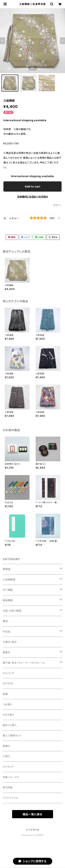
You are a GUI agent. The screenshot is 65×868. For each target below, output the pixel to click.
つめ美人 (8, 704)
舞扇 (5, 621)
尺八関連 (8, 590)
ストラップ (8, 767)
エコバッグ (8, 673)
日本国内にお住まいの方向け (33, 197)
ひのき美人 (9, 715)
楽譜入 (6, 746)
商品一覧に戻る (33, 814)
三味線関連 (9, 579)
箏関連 (6, 569)
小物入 (6, 756)
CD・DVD (8, 683)
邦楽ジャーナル (11, 777)
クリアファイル (10, 798)
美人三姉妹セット (12, 735)
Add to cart (32, 186)
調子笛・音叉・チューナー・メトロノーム (24, 663)
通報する (57, 205)
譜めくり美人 (10, 725)
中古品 (6, 631)
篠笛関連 (8, 600)
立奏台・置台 (10, 642)
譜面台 (6, 652)
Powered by (33, 835)
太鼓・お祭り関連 (12, 611)
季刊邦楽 (8, 787)
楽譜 (5, 694)
